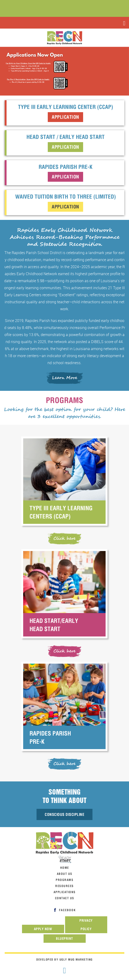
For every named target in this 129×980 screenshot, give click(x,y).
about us (65, 874)
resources (64, 886)
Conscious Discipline (64, 814)
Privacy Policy (86, 925)
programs (64, 880)
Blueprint (64, 939)
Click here (64, 538)
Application (65, 117)
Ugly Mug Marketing (76, 960)
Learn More (64, 378)
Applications (65, 892)
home (65, 868)
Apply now (43, 929)
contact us (65, 898)
